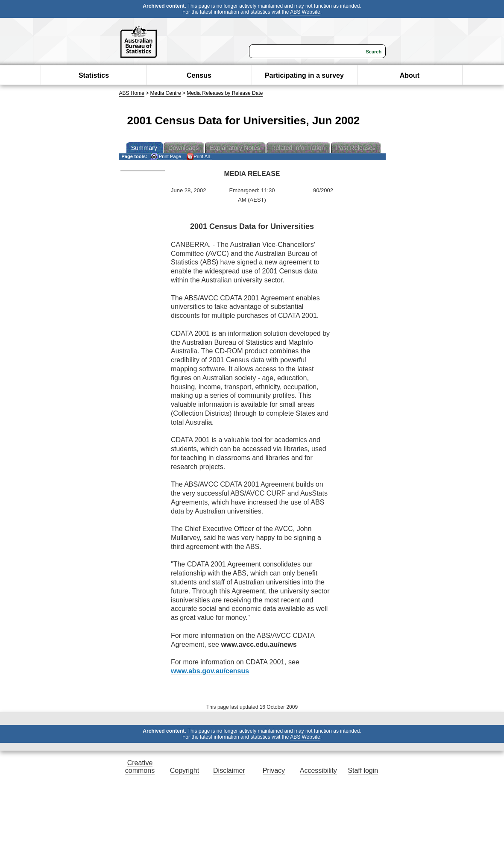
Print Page (166, 157)
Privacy (274, 770)
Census (199, 75)
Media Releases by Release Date (225, 93)
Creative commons (140, 767)
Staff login (363, 770)
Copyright (185, 770)
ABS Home (132, 93)
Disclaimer (229, 770)
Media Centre (166, 93)
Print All (198, 157)
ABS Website (305, 12)
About (410, 75)
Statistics (94, 75)
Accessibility (318, 770)
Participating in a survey (304, 75)
